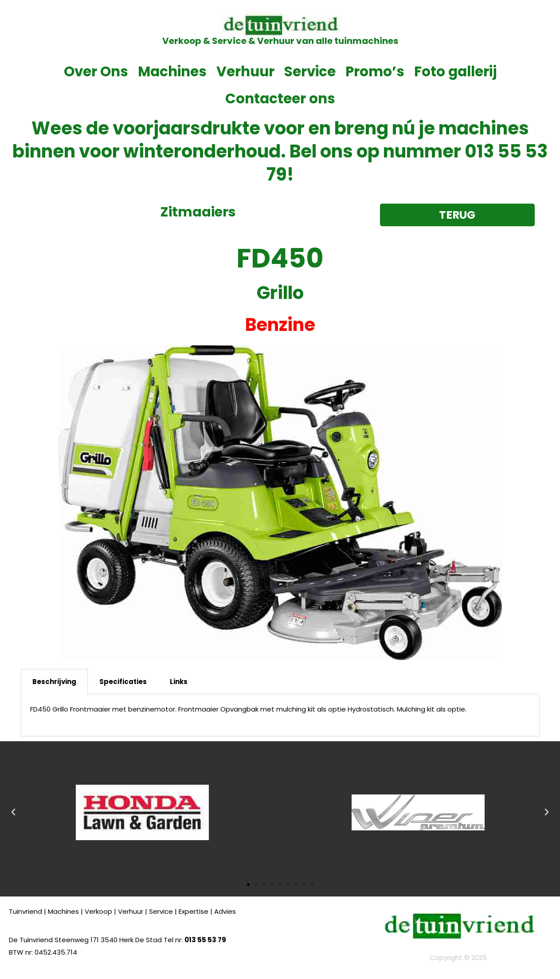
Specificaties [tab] (123, 682)
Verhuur (245, 71)
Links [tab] (179, 682)
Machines (172, 71)
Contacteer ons (280, 98)
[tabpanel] (280, 715)
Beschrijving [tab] (54, 682)
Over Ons (96, 71)
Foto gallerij (455, 71)
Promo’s (375, 71)
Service (310, 71)
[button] (13, 812)
